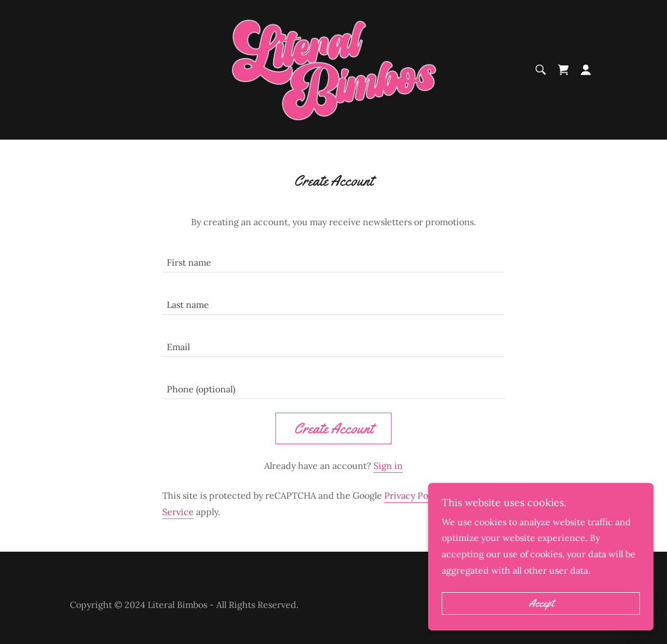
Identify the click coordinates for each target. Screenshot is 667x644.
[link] (333, 69)
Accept (541, 603)
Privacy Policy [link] (413, 495)
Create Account (333, 429)
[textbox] (333, 258)
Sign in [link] (388, 466)
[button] (586, 70)
